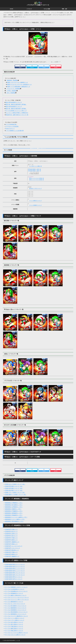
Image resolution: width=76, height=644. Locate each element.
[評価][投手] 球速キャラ (11, 544)
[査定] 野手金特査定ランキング (14, 102)
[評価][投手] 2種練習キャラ (12, 556)
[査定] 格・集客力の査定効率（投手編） (16, 109)
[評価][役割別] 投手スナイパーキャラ (15, 567)
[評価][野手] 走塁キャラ (11, 534)
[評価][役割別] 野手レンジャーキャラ (15, 569)
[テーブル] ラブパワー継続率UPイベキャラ (16, 616)
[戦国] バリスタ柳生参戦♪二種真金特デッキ (19, 87)
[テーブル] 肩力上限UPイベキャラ (14, 624)
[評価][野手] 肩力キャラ (11, 536)
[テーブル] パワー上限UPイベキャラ (15, 620)
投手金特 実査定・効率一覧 (35, 171)
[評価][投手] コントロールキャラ (14, 546)
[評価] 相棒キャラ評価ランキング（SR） (16, 495)
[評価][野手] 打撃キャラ (11, 530)
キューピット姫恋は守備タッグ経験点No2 (17, 113)
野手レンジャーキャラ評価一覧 (37, 178)
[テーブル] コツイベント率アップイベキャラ (17, 600)
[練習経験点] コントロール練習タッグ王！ (16, 517)
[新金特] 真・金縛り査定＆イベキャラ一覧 (17, 115)
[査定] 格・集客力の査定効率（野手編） (16, 104)
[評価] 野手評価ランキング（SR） (14, 486)
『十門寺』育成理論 (11, 91)
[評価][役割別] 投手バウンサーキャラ (15, 575)
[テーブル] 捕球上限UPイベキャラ (14, 629)
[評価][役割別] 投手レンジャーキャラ (15, 571)
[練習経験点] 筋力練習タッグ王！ (14, 505)
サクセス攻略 (47, 9)
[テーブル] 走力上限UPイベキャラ (14, 622)
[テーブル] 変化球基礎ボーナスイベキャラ (16, 612)
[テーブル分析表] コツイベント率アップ (16, 111)
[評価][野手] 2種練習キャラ (12, 542)
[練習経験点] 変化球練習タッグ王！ (14, 521)
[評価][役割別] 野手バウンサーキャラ (15, 573)
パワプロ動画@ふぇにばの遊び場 (15, 131)
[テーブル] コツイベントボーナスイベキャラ (17, 598)
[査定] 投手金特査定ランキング (14, 107)
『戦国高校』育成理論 (12, 80)
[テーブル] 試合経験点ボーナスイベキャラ (16, 591)
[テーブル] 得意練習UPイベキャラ (14, 593)
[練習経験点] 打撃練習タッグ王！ (14, 503)
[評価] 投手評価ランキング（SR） (14, 488)
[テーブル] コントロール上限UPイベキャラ (16, 633)
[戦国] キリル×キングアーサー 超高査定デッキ (19, 85)
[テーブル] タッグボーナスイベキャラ (15, 604)
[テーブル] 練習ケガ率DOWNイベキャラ (16, 595)
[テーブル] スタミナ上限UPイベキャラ (15, 635)
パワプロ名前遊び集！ (11, 124)
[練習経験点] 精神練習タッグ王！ (14, 513)
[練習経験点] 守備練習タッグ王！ (14, 511)
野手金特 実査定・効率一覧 (35, 169)
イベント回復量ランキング (35, 205)
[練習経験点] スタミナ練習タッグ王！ (15, 519)
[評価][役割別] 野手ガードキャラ (14, 577)
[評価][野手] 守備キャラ (11, 538)
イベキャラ (29, 9)
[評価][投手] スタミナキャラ (12, 548)
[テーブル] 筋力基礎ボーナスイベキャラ (16, 606)
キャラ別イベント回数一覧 (35, 166)
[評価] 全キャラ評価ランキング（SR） (15, 484)
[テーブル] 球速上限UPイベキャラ (14, 631)
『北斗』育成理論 (11, 93)
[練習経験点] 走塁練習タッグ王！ (14, 507)
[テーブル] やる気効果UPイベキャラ (15, 589)
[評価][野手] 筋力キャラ (11, 532)
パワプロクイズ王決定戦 (12, 126)
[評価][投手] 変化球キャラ (12, 550)
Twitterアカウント (10, 129)
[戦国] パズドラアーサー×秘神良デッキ (17, 82)
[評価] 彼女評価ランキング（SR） (14, 490)
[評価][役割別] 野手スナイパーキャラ (15, 565)
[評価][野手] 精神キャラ (11, 540)
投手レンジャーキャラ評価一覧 (37, 180)
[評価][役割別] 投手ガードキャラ (14, 579)
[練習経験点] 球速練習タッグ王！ (14, 515)
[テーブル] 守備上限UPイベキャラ (14, 626)
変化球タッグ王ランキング (35, 189)
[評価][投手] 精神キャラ (11, 554)
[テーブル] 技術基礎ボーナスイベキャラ (16, 610)
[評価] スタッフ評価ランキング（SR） (15, 493)
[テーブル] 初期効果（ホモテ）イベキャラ (16, 587)
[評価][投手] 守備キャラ (11, 552)
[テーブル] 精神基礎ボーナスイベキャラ (16, 614)
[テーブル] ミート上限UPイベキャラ (15, 618)
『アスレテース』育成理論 (13, 89)
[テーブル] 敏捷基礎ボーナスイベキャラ (16, 608)
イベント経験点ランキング (35, 201)
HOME (12, 9)
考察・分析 (64, 9)
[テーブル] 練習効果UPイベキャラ (14, 602)
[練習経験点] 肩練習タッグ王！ (13, 509)
